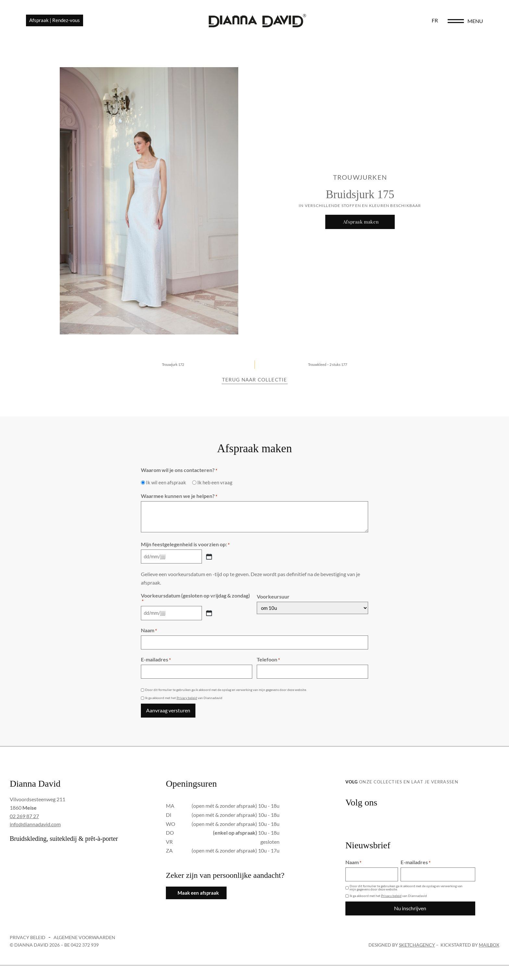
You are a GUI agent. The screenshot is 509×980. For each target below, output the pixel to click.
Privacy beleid (187, 699)
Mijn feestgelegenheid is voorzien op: (185, 549)
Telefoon (268, 661)
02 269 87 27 (24, 816)
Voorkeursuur (273, 600)
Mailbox (489, 943)
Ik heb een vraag (215, 487)
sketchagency (417, 943)
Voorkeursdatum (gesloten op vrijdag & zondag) (195, 602)
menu (475, 23)
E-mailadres (156, 661)
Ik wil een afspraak (166, 487)
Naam (149, 633)
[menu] (456, 23)
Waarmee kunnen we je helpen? (179, 500)
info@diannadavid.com (35, 824)
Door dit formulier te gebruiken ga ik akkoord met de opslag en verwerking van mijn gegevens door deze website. (226, 690)
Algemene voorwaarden (84, 935)
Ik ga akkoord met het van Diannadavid (184, 699)
